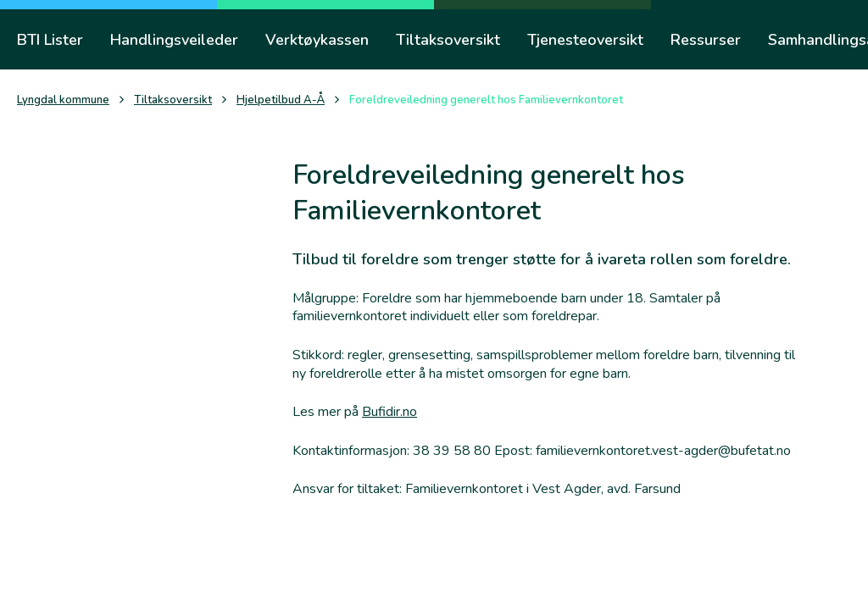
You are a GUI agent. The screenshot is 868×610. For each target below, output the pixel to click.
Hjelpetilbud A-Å (281, 100)
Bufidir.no (389, 412)
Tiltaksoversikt (173, 100)
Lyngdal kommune (63, 100)
